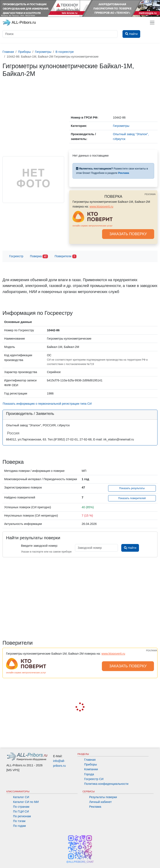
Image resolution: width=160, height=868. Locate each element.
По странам (21, 807)
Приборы (91, 764)
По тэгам (19, 821)
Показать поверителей (132, 498)
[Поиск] (60, 34)
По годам (19, 826)
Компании (91, 769)
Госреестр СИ (94, 779)
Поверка (39, 257)
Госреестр (16, 256)
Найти (130, 548)
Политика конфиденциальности (106, 784)
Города (89, 774)
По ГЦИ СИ (21, 811)
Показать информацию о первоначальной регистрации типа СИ (47, 404)
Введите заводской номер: (39, 546)
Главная (90, 760)
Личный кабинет (100, 802)
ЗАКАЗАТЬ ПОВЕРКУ (128, 234)
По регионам (22, 816)
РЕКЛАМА (150, 194)
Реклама (95, 807)
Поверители (65, 257)
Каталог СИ (21, 797)
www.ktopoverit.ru (101, 206)
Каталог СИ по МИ (26, 802)
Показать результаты (132, 488)
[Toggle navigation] (152, 23)
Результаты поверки (103, 797)
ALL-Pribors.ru (19, 23)
